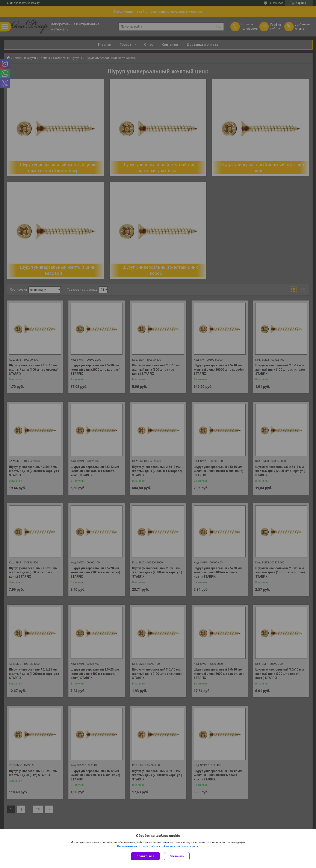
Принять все (145, 856)
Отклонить (177, 856)
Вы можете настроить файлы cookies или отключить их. (156, 846)
